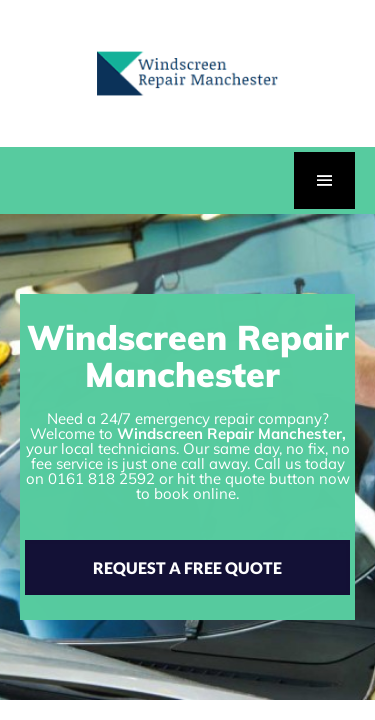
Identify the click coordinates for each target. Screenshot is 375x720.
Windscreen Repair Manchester (229, 433)
